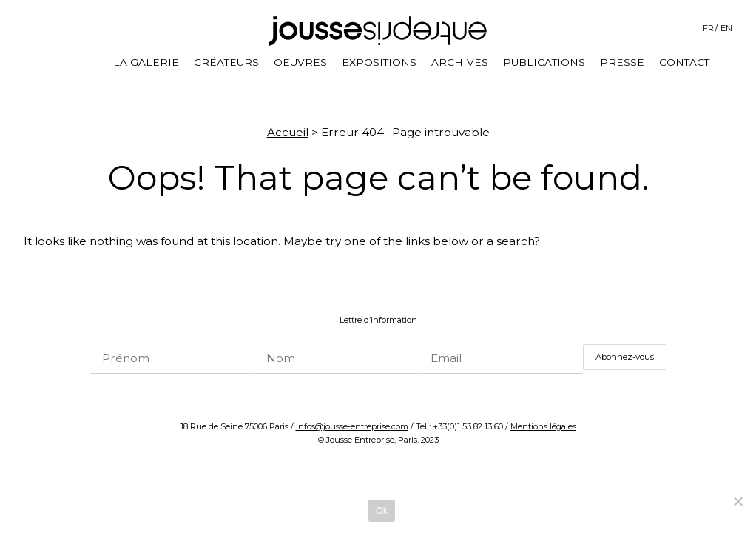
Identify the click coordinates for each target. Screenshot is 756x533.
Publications (544, 62)
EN (726, 28)
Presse (622, 62)
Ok (382, 511)
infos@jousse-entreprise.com (352, 426)
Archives (460, 62)
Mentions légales (543, 426)
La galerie (146, 62)
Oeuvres (300, 62)
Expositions (379, 62)
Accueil (288, 132)
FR (708, 28)
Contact (684, 62)
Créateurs (226, 62)
